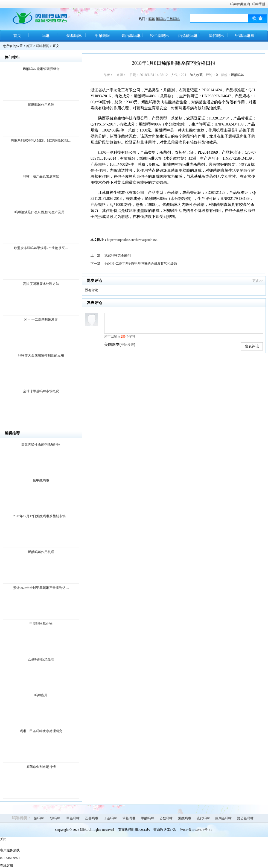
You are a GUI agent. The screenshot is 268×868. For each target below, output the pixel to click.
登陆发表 (127, 345)
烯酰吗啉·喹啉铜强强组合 (41, 69)
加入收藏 (196, 75)
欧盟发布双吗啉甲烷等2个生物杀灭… (41, 248)
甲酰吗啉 (173, 19)
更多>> (258, 281)
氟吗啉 (161, 19)
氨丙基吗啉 (131, 36)
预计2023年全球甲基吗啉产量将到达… (41, 588)
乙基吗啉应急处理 (41, 659)
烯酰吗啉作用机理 (41, 105)
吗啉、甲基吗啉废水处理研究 (41, 731)
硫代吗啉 (216, 36)
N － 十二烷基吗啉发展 (41, 320)
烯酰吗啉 (237, 75)
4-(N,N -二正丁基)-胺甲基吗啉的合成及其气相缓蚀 (141, 264)
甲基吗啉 (73, 818)
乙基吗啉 (92, 818)
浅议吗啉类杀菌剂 (118, 255)
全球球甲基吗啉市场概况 (41, 391)
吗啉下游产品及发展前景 (41, 176)
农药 (182, 90)
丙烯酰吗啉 (188, 36)
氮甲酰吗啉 (41, 480)
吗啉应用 (41, 695)
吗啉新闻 (43, 46)
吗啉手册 (259, 4)
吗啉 (152, 19)
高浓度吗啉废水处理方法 (41, 284)
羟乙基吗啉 (159, 36)
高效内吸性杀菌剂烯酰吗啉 (41, 445)
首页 (17, 36)
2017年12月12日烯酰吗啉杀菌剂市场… (41, 516)
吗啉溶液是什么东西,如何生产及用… (41, 212)
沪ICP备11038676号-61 (196, 830)
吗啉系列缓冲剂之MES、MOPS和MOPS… (41, 141)
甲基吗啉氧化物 (245, 38)
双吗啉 (55, 818)
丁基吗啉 (110, 818)
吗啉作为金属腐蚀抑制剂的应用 (41, 355)
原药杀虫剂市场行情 (41, 767)
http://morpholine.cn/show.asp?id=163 (132, 240)
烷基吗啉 (74, 36)
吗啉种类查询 (240, 4)
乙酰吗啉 (166, 818)
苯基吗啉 (129, 818)
